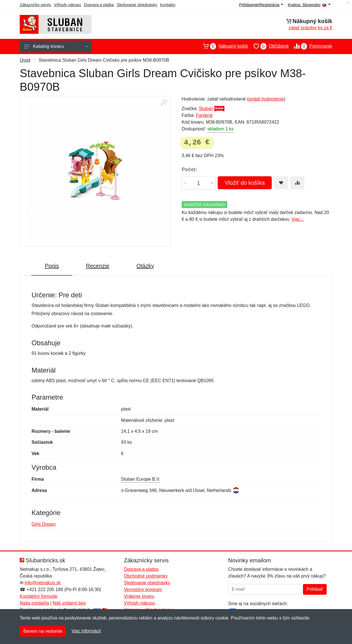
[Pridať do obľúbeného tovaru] (281, 183)
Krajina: (309, 5)
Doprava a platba (99, 5)
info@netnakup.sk (43, 583)
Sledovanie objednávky (137, 5)
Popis (52, 266)
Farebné (204, 115)
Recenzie (98, 266)
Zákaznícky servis (35, 5)
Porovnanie (310, 46)
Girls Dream (44, 524)
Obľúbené (268, 46)
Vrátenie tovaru (139, 596)
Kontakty (168, 5)
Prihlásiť (315, 589)
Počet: (189, 170)
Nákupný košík (223, 46)
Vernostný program (143, 590)
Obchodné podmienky (146, 576)
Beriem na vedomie (43, 631)
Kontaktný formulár (39, 596)
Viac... (298, 219)
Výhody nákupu (67, 5)
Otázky (145, 266)
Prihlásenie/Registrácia (261, 5)
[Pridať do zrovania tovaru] (297, 183)
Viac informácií (86, 631)
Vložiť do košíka (245, 183)
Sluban (206, 109)
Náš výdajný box (69, 603)
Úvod (25, 60)
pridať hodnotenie (266, 99)
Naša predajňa (34, 603)
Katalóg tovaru (56, 46)
